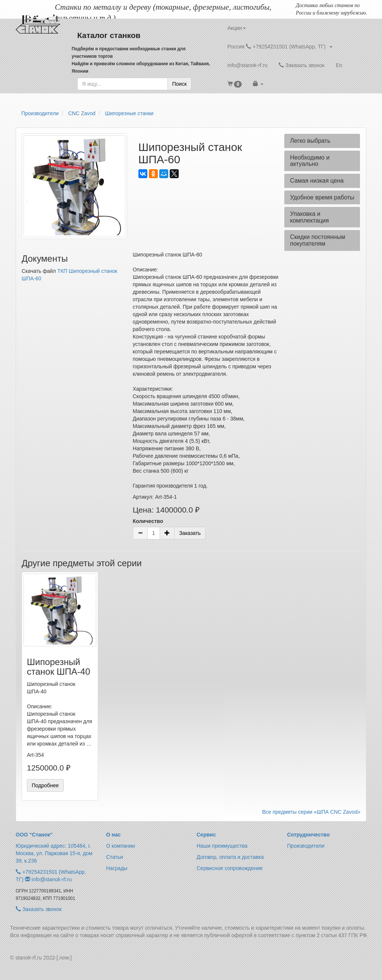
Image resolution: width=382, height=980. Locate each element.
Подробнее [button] (45, 785)
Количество (148, 521)
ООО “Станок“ (34, 835)
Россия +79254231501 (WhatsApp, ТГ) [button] (280, 47)
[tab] (322, 141)
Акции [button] (237, 28)
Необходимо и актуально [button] (310, 161)
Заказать (190, 533)
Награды (117, 868)
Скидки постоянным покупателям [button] (317, 240)
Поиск (180, 84)
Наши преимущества (222, 846)
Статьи (115, 857)
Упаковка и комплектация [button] (309, 217)
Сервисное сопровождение (230, 868)
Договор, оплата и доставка (230, 857)
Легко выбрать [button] (310, 141)
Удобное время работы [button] (322, 197)
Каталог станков (109, 35)
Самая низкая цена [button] (317, 181)
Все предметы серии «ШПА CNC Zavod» (311, 812)
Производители (306, 846)
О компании (121, 846)
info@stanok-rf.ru (248, 65)
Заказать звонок (302, 65)
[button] (235, 84)
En (339, 65)
